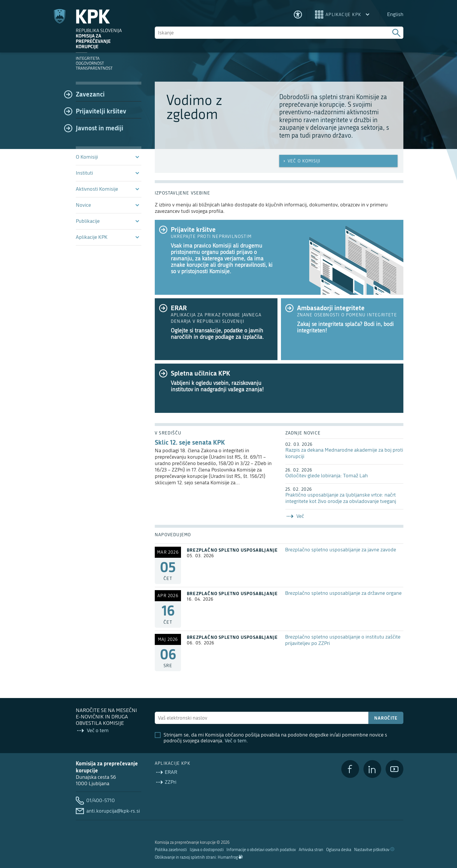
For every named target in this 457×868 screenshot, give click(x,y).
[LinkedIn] (372, 769)
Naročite (386, 718)
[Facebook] (350, 769)
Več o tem (236, 741)
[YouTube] (394, 769)
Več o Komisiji (301, 161)
